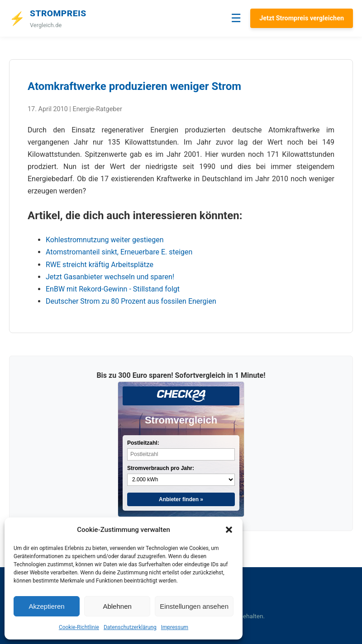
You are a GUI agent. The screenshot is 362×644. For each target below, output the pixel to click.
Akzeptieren (46, 606)
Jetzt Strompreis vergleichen (302, 18)
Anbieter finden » (181, 499)
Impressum (175, 627)
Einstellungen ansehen (194, 606)
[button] (229, 530)
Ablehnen (117, 606)
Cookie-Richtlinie (79, 627)
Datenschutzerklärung (130, 627)
